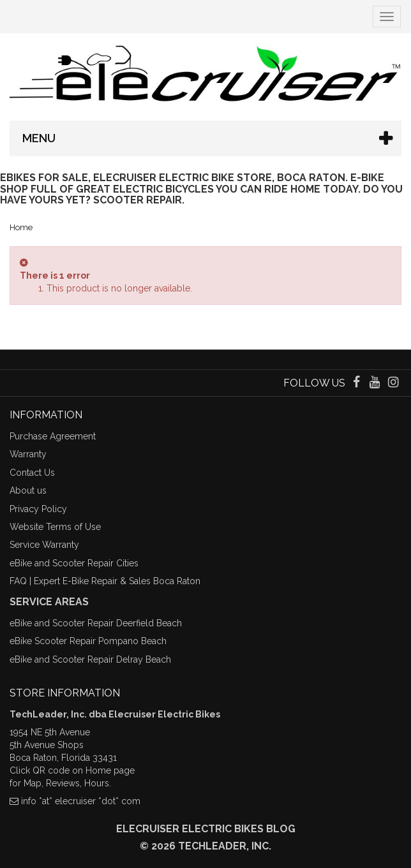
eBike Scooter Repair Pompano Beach (88, 641)
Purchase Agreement (53, 436)
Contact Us (32, 473)
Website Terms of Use (55, 527)
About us (28, 490)
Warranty (28, 454)
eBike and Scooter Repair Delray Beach (90, 659)
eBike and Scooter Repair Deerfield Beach (96, 623)
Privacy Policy (38, 509)
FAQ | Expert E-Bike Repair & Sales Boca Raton (105, 581)
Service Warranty (44, 545)
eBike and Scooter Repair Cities (74, 563)
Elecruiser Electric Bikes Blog (206, 829)
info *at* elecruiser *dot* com (81, 801)
